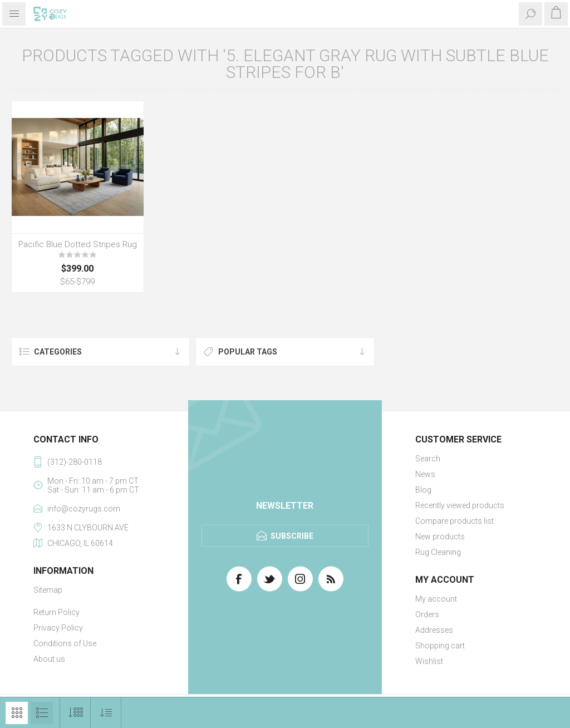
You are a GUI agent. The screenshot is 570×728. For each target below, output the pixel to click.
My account (436, 599)
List (42, 713)
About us (49, 659)
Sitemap (48, 590)
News (425, 474)
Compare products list (454, 521)
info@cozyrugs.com (84, 509)
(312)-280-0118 (75, 462)
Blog (423, 490)
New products (440, 537)
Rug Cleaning (438, 552)
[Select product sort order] (106, 713)
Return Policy (56, 612)
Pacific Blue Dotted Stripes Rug (78, 244)
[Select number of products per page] (75, 713)
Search (428, 459)
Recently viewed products (460, 505)
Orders (427, 614)
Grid (17, 713)
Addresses (434, 630)
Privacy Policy (58, 628)
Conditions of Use (65, 643)
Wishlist (429, 661)
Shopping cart (440, 646)
